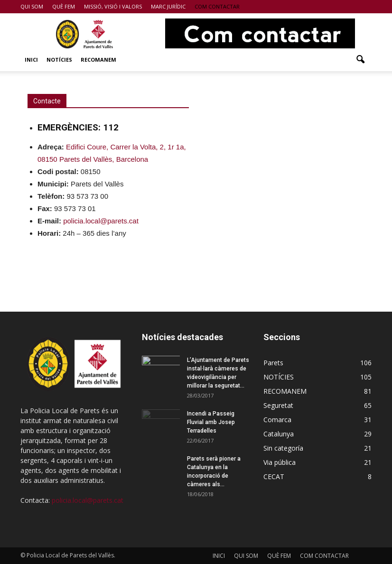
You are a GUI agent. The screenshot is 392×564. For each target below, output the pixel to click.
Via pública (280, 462)
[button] (360, 60)
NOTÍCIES (59, 60)
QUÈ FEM (64, 6)
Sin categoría (283, 448)
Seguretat (278, 405)
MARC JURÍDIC (168, 6)
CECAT (274, 476)
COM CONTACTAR (217, 6)
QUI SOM (32, 6)
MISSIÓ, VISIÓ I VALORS (113, 6)
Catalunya (279, 434)
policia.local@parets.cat (88, 500)
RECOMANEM (98, 60)
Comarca (277, 420)
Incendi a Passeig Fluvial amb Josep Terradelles (211, 422)
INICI (31, 60)
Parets (273, 363)
